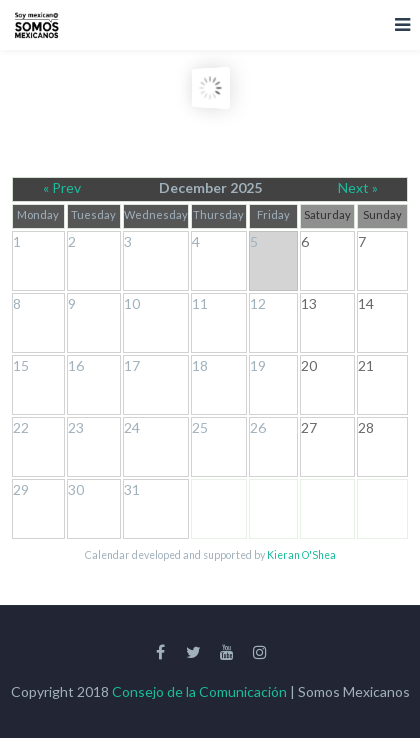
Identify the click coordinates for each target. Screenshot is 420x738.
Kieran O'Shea (301, 555)
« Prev (62, 187)
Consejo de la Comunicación (199, 691)
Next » (358, 187)
